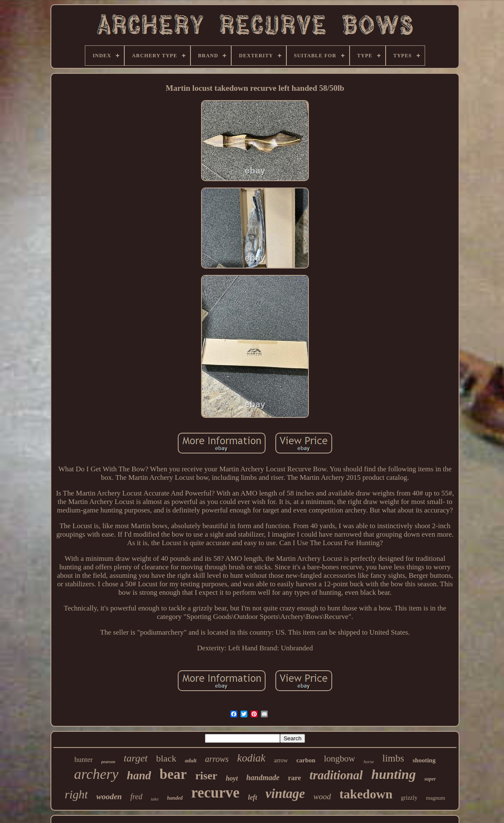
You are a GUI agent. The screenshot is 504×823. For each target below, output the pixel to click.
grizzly (409, 798)
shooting (424, 760)
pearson (108, 762)
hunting (393, 774)
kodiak (251, 758)
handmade (263, 778)
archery (96, 774)
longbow (339, 759)
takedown (366, 794)
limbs (393, 758)
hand (139, 775)
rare (295, 778)
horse (369, 761)
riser (206, 776)
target (136, 758)
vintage (285, 794)
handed (175, 798)
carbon (306, 760)
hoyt (232, 778)
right (76, 794)
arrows (217, 759)
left (253, 797)
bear (173, 774)
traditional (336, 775)
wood (322, 796)
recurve (216, 793)
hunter (83, 760)
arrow (281, 760)
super (430, 779)
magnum (436, 798)
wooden (109, 796)
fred (136, 797)
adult (191, 760)
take (155, 799)
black (166, 758)
